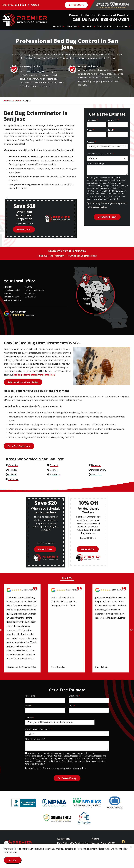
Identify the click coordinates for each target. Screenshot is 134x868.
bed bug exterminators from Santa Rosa (34, 375)
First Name (92, 120)
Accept (13, 860)
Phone (90, 130)
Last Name (113, 120)
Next (131, 630)
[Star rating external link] (21, 5)
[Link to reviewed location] (22, 590)
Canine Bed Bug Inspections (83, 256)
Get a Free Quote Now (19, 446)
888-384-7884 (15, 300)
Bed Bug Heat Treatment (52, 256)
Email (110, 130)
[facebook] (123, 841)
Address (91, 142)
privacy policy (100, 207)
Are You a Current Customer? (100, 154)
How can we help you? (97, 163)
